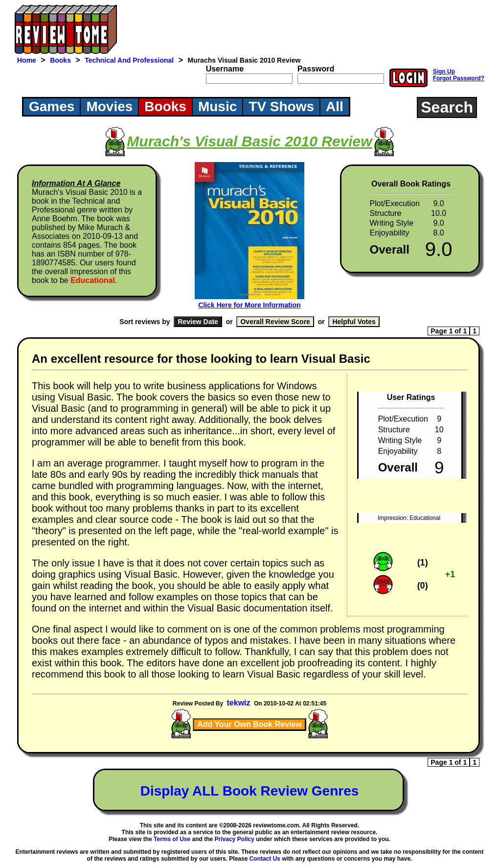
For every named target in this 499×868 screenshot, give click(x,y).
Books (60, 60)
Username (225, 69)
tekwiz (239, 703)
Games (52, 106)
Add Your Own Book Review (249, 724)
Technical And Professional (129, 60)
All (335, 106)
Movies (109, 106)
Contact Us (265, 859)
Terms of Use (172, 839)
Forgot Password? (459, 78)
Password (316, 69)
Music (217, 106)
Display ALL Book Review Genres (250, 791)
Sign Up (444, 71)
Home (27, 60)
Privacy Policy (235, 839)
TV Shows (281, 106)
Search (447, 107)
